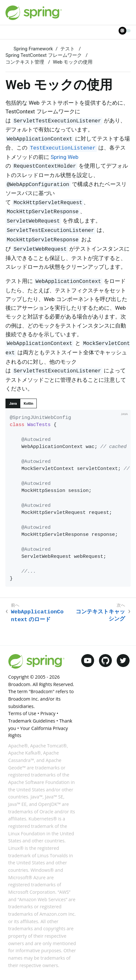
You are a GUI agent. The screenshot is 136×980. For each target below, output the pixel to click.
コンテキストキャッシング (100, 615)
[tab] (13, 403)
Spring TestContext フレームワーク (44, 55)
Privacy (48, 713)
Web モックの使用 (73, 62)
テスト (68, 49)
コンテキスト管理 (25, 62)
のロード (37, 616)
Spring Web (64, 157)
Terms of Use (22, 713)
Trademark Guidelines (32, 721)
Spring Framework (33, 49)
